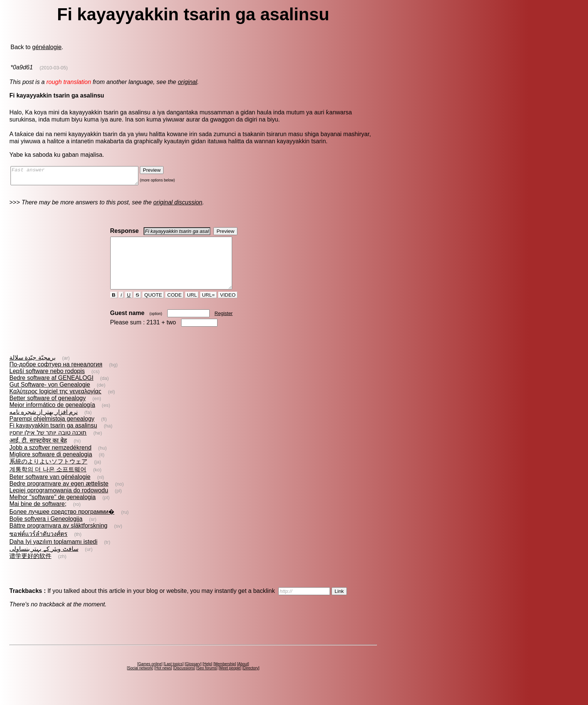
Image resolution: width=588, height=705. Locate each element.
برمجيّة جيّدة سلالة (32, 371)
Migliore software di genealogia (51, 468)
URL (192, 308)
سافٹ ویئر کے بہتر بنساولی (44, 562)
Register (223, 327)
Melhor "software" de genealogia (52, 511)
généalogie (47, 47)
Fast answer (82, 177)
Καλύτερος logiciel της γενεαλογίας (55, 405)
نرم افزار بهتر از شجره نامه (43, 425)
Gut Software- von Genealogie (50, 398)
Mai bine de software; (38, 517)
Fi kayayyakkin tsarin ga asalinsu (53, 439)
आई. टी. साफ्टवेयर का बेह (38, 454)
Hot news (163, 682)
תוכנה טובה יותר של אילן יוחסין (48, 446)
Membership (225, 677)
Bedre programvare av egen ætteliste (59, 497)
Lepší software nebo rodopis (47, 385)
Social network (140, 682)
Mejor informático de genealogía (52, 418)
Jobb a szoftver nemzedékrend (50, 461)
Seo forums (207, 682)
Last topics (174, 677)
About (243, 677)
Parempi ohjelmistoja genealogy (52, 432)
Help (208, 677)
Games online (150, 677)
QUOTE (153, 308)
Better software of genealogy (48, 412)
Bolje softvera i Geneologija (46, 532)
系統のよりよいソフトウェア (48, 475)
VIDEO (228, 308)
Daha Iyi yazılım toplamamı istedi (53, 555)
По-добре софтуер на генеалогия (56, 378)
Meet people (230, 682)
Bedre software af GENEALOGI (51, 391)
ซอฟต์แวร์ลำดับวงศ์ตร (38, 547)
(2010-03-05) (53, 68)
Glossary (193, 677)
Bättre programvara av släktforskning (58, 539)
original (187, 82)
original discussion (178, 206)
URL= (208, 308)
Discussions (184, 682)
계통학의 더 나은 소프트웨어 (48, 483)
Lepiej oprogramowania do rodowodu (59, 504)
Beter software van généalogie (50, 490)
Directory (251, 682)
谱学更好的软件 (30, 569)
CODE (174, 308)
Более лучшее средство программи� (62, 525)
